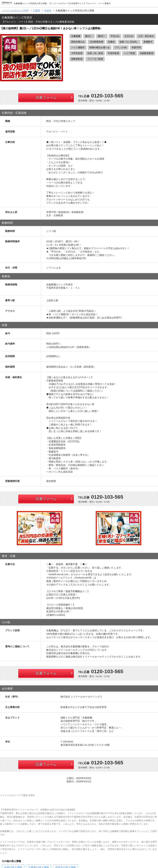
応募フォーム (46, 97)
